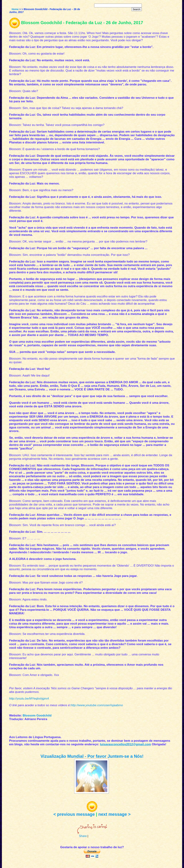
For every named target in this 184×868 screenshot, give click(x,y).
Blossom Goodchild (37, 715)
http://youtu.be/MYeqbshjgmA (29, 699)
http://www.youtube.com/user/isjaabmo (97, 705)
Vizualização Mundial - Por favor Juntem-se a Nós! (92, 756)
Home (15, 9)
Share (83, 836)
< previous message (74, 814)
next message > (114, 814)
